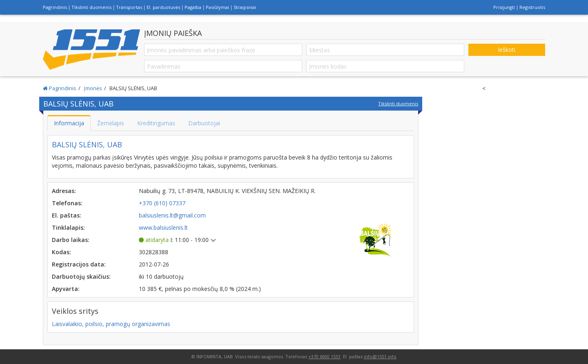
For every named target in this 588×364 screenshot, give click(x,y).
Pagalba (193, 7)
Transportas (129, 7)
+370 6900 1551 (324, 356)
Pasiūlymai (217, 7)
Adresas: (64, 191)
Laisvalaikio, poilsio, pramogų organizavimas (111, 324)
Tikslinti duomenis (91, 7)
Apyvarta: (66, 289)
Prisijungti (504, 7)
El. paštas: (67, 215)
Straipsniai (245, 7)
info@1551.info (380, 356)
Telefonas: (67, 203)
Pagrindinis (55, 7)
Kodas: (61, 252)
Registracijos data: (79, 264)
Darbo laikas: (71, 240)
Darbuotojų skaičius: (81, 276)
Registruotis (532, 7)
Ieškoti (507, 50)
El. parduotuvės (163, 7)
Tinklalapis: (68, 227)
